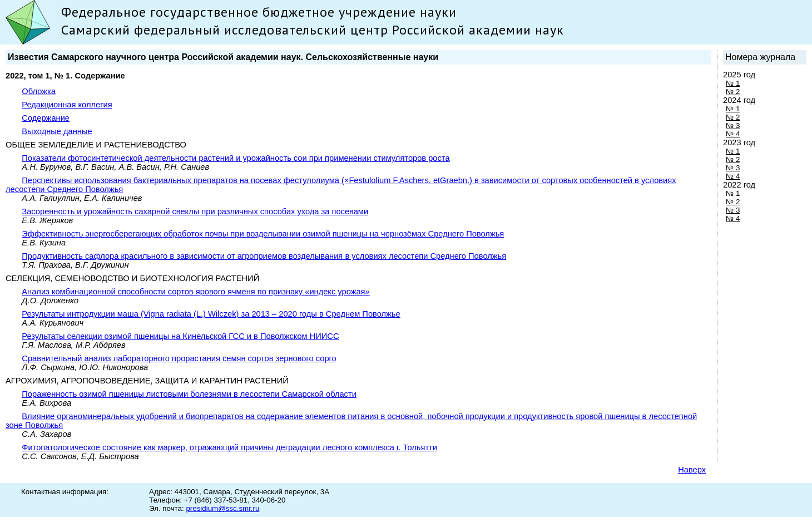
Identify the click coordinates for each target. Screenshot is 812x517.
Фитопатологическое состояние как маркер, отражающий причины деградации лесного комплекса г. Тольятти (229, 447)
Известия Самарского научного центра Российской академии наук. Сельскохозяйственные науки (223, 57)
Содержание (46, 118)
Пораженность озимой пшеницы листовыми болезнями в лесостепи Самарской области (189, 394)
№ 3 (733, 125)
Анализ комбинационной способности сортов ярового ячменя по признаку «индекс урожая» (195, 292)
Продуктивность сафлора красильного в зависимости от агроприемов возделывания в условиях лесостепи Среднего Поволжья (264, 256)
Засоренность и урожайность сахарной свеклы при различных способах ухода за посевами (195, 211)
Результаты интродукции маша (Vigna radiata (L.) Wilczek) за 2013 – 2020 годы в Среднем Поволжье (211, 314)
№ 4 (733, 134)
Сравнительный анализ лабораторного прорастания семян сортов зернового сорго (179, 358)
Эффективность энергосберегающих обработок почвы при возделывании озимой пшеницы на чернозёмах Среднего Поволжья (263, 234)
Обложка (39, 91)
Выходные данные (57, 131)
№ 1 (733, 83)
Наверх (692, 470)
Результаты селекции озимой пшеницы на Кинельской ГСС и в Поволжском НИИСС (180, 336)
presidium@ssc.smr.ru (222, 508)
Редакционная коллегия (67, 105)
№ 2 (733, 92)
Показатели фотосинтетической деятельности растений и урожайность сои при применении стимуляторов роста (236, 158)
